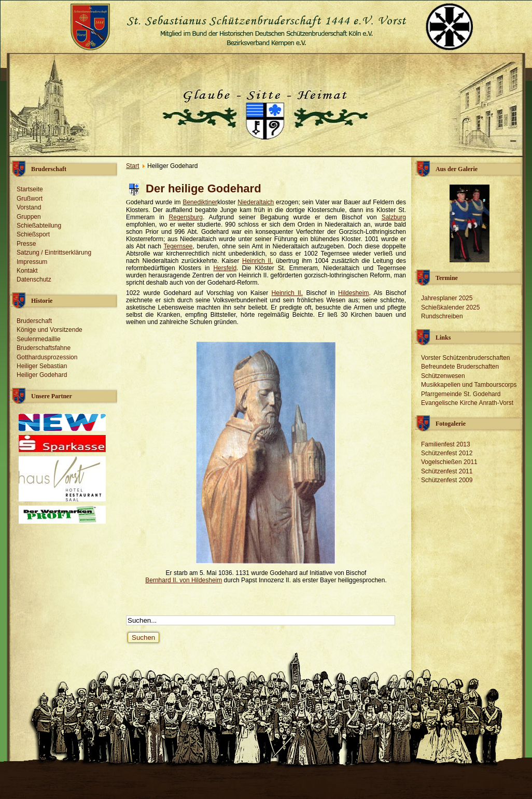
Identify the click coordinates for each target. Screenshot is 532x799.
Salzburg (394, 217)
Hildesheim (353, 293)
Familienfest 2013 (446, 444)
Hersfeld (225, 268)
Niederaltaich (256, 202)
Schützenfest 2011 (447, 471)
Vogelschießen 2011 (449, 462)
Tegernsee (178, 246)
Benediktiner (200, 202)
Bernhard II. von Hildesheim (184, 580)
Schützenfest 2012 (447, 453)
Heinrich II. (258, 261)
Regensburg (186, 217)
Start (132, 166)
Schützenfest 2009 (447, 480)
